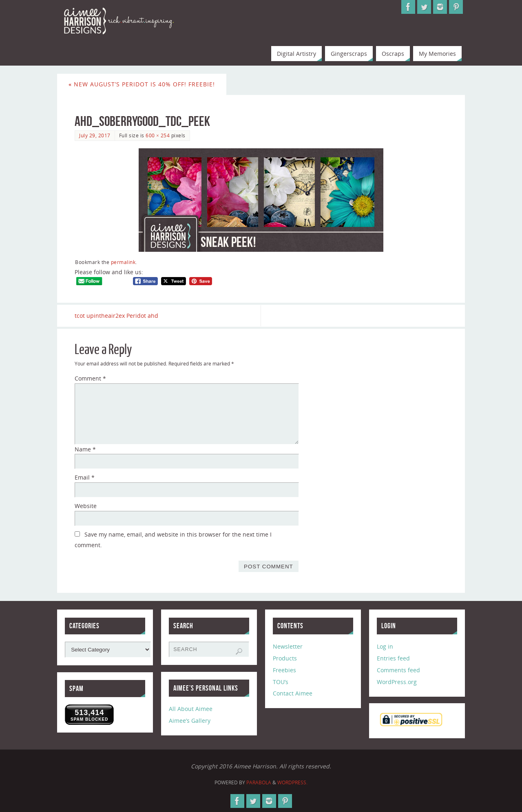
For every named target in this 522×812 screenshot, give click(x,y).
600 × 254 (158, 135)
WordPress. (292, 782)
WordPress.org (397, 682)
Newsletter (288, 646)
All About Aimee (191, 709)
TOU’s (281, 682)
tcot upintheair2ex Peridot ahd (116, 316)
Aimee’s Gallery (190, 721)
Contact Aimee (293, 693)
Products (285, 658)
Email (85, 477)
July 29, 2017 (95, 135)
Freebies (284, 670)
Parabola (259, 782)
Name (85, 449)
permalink (123, 262)
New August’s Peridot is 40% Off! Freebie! (142, 84)
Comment (90, 378)
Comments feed (398, 670)
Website (86, 506)
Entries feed (393, 658)
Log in (385, 646)
